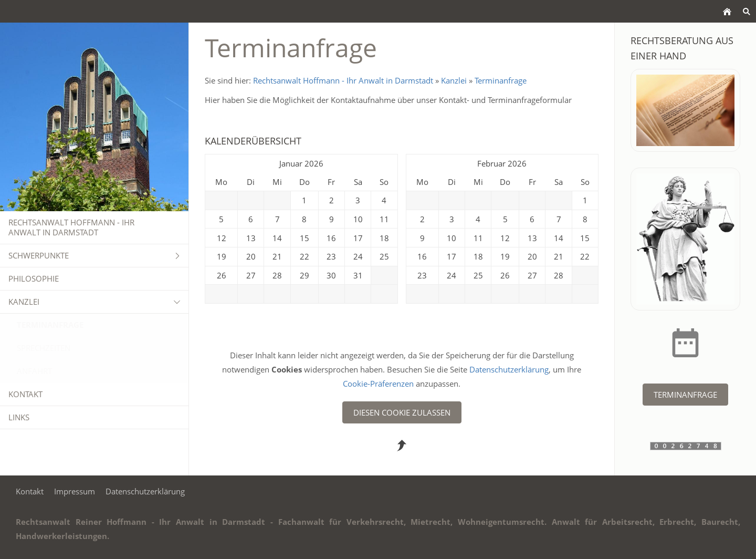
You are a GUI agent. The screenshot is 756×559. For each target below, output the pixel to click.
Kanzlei (454, 80)
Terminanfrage (501, 80)
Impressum (75, 491)
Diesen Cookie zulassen (402, 412)
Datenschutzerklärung (509, 369)
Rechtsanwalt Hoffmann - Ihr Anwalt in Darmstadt (343, 80)
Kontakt (30, 491)
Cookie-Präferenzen (379, 384)
